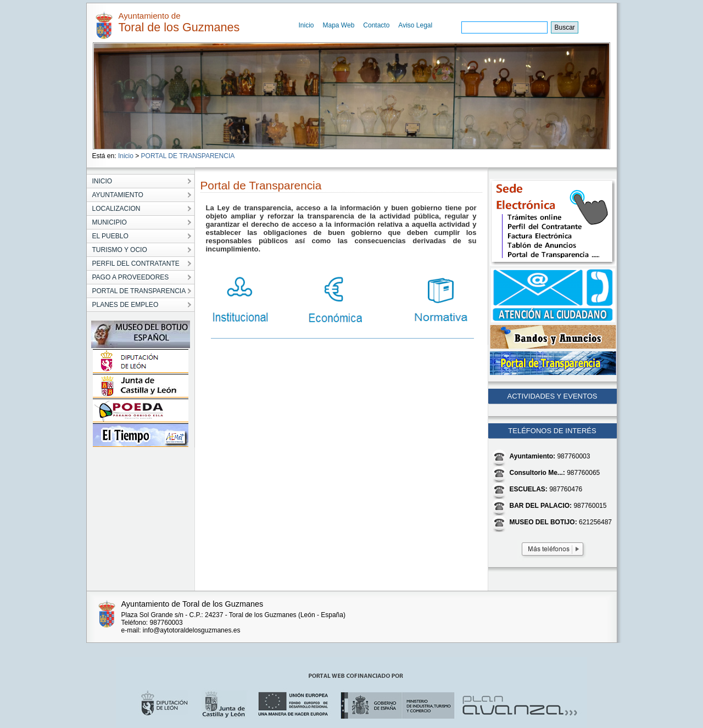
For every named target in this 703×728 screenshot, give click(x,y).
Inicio (306, 25)
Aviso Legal (415, 25)
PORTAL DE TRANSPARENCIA (188, 156)
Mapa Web (339, 25)
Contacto (376, 25)
